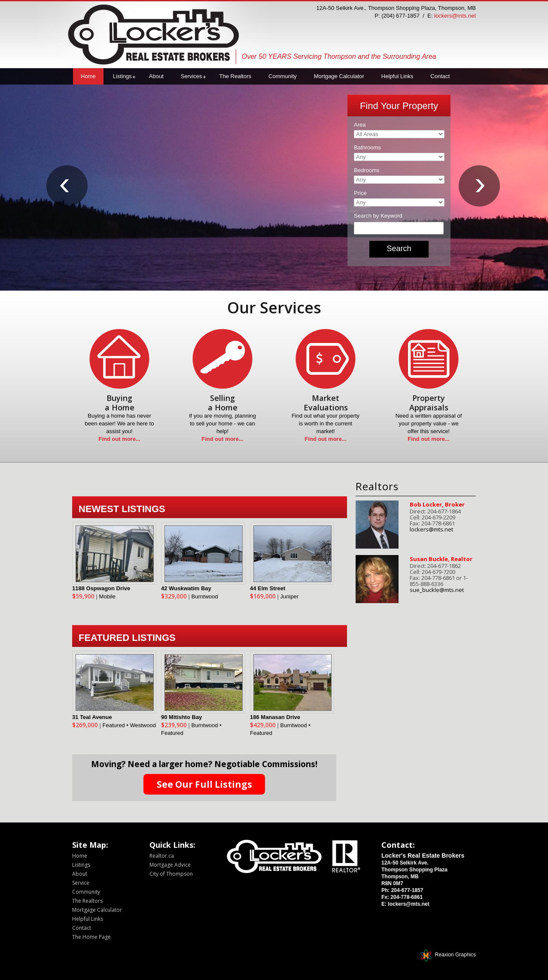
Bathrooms (367, 147)
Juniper (290, 596)
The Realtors (235, 76)
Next (480, 191)
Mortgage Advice (170, 865)
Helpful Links (397, 76)
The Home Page (91, 937)
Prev (68, 191)
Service (81, 883)
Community (283, 76)
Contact (440, 76)
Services (192, 76)
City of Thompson (171, 874)
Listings (122, 76)
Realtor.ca (162, 856)
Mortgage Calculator (339, 76)
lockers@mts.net (455, 16)
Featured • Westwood (129, 725)
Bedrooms (367, 170)
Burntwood (205, 596)
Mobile (107, 596)
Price (360, 193)
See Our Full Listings (204, 784)
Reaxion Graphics (455, 955)
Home (88, 76)
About (156, 76)
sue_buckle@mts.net (437, 590)
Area (360, 125)
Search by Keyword (378, 216)
